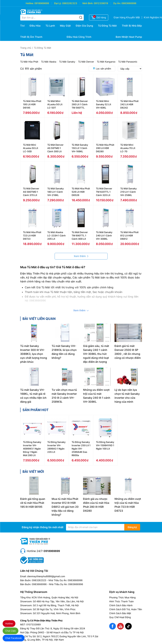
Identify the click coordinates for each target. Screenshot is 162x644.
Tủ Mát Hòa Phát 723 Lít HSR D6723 (32, 235)
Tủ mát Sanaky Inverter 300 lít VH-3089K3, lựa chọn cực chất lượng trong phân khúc (34, 354)
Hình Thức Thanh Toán (121, 601)
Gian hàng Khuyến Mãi (127, 17)
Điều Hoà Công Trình (79, 37)
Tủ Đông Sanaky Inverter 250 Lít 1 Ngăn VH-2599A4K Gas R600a (81, 449)
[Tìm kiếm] (81, 17)
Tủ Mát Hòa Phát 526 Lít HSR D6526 (81, 192)
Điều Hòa (35, 26)
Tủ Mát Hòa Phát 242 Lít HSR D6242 (129, 104)
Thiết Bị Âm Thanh (31, 37)
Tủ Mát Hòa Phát (29, 62)
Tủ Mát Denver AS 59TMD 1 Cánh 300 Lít (55, 148)
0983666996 (129, 3)
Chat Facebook (14, 638)
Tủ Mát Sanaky (67, 62)
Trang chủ (26, 48)
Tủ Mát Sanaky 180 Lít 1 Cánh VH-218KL (56, 192)
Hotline (9, 623)
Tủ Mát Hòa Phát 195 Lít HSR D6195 (32, 104)
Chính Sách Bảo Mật (120, 613)
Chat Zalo (11, 631)
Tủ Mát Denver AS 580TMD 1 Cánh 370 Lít (31, 192)
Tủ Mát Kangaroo (106, 62)
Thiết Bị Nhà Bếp (132, 26)
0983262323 (70, 3)
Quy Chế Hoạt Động (120, 617)
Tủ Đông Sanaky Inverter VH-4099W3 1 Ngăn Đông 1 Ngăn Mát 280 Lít (32, 449)
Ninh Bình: (88, 3)
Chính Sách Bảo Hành (121, 605)
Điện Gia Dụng (84, 26)
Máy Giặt (65, 26)
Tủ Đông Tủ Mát (107, 26)
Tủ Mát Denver (86, 62)
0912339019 (101, 3)
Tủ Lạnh (50, 26)
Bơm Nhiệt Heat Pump (129, 37)
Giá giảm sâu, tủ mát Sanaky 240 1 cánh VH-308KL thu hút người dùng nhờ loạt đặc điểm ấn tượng (96, 354)
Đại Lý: (58, 3)
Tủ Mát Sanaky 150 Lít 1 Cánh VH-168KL (80, 148)
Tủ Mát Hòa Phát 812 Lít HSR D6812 (129, 235)
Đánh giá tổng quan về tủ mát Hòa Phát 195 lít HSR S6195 (33, 503)
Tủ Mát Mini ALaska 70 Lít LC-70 (128, 148)
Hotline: (30, 3)
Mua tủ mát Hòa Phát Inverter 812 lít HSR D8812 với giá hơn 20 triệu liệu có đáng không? (65, 507)
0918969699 (42, 3)
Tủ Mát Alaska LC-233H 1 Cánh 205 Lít (57, 235)
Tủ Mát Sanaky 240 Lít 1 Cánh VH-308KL (104, 235)
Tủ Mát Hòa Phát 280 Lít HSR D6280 (105, 148)
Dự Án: (117, 3)
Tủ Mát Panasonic (128, 62)
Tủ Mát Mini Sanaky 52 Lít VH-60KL (104, 104)
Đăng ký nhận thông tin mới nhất (43, 527)
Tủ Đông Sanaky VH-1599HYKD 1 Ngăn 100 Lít (105, 445)
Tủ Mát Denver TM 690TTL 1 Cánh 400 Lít (80, 235)
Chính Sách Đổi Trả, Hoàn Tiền (126, 609)
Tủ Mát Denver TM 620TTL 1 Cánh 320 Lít (104, 192)
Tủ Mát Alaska (49, 62)
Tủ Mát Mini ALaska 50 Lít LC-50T (55, 104)
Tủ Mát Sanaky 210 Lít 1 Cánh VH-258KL (128, 192)
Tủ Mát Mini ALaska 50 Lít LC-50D (31, 148)
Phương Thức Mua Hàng (122, 597)
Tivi (22, 26)
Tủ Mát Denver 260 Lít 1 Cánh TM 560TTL (80, 104)
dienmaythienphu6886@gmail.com (46, 576)
